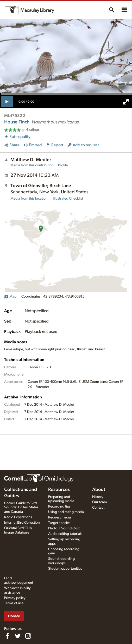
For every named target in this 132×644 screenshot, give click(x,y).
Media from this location (29, 199)
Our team (99, 502)
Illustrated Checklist (68, 199)
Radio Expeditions (18, 517)
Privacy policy (15, 598)
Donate (14, 616)
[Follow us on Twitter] (18, 636)
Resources (59, 490)
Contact (98, 508)
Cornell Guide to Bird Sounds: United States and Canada (21, 508)
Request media (59, 517)
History (98, 497)
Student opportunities (65, 569)
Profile (63, 165)
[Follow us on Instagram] (28, 636)
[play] (7, 102)
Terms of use (14, 603)
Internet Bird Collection (22, 523)
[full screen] (126, 102)
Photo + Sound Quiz (64, 528)
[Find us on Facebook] (7, 636)
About (99, 490)
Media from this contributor (32, 165)
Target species (59, 523)
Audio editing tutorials (65, 534)
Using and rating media (66, 512)
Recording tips (59, 507)
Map (10, 297)
